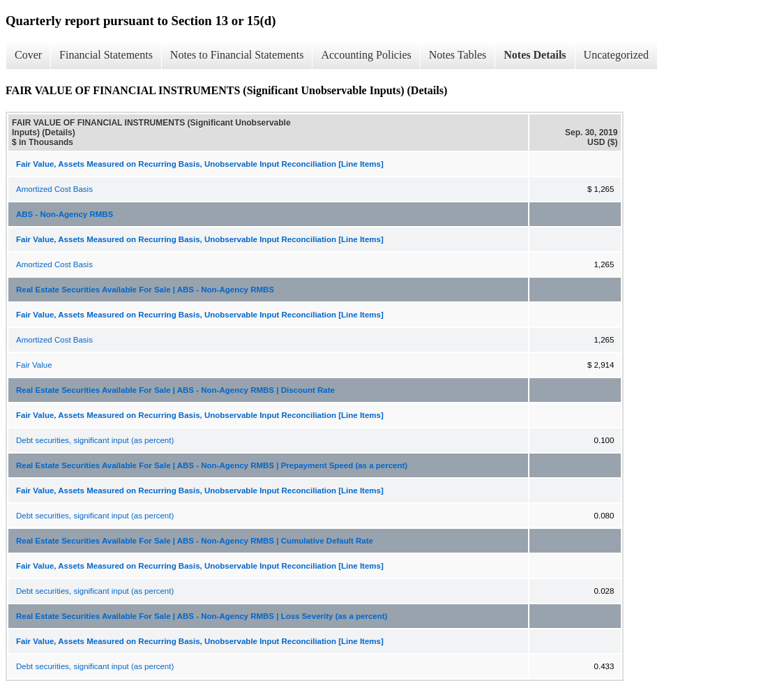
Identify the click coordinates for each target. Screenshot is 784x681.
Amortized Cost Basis (54, 189)
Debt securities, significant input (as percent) (95, 440)
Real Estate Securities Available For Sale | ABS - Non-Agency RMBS (145, 290)
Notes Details (535, 55)
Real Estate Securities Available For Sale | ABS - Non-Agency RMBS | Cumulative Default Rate (195, 541)
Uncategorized (616, 55)
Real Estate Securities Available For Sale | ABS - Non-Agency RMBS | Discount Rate (175, 390)
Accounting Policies (366, 55)
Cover (28, 55)
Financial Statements (106, 55)
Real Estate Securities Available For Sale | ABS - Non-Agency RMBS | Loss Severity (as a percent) (202, 616)
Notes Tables (458, 55)
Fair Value (34, 365)
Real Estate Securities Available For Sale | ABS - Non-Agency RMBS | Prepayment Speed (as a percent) (212, 465)
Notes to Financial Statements (237, 55)
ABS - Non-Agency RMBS (65, 214)
